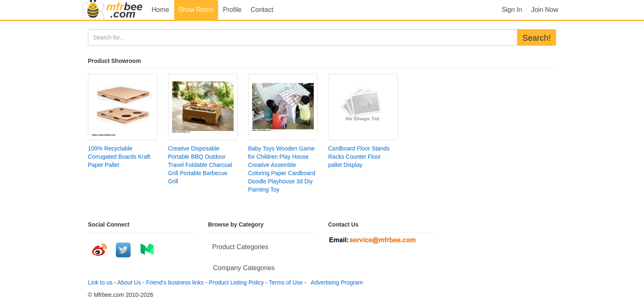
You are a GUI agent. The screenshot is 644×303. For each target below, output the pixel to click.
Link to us (100, 282)
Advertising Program (335, 282)
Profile (232, 10)
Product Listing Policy (237, 282)
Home (160, 10)
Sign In (512, 10)
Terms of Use (286, 282)
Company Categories (244, 268)
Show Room (196, 10)
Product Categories (240, 247)
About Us (129, 282)
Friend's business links (175, 282)
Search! (537, 38)
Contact (262, 10)
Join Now (545, 10)
